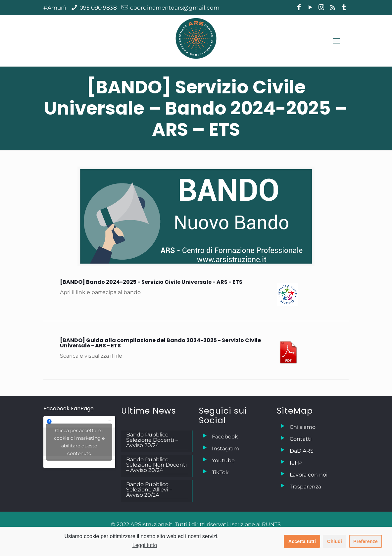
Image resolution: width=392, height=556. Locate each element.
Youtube (223, 460)
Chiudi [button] (335, 541)
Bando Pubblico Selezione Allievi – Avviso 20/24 (149, 490)
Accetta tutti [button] (302, 541)
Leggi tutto (145, 545)
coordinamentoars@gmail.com (175, 8)
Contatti (301, 439)
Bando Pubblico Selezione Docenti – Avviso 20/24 (152, 440)
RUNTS (271, 524)
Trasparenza (305, 487)
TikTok (220, 472)
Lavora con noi (309, 475)
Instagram (225, 449)
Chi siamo (303, 427)
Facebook (225, 437)
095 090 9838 (98, 8)
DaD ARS (302, 451)
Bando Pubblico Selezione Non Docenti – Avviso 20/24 (156, 465)
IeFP (296, 463)
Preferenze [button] (366, 541)
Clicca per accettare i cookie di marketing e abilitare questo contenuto (79, 442)
